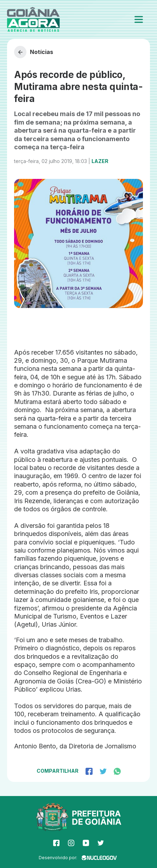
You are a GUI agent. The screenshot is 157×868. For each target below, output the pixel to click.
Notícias (34, 52)
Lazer (100, 161)
